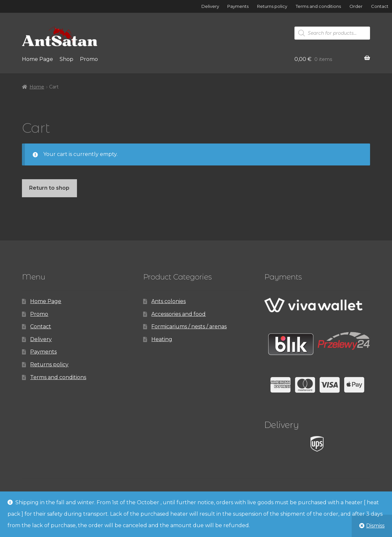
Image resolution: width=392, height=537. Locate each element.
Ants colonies (168, 301)
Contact (380, 6)
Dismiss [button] (375, 526)
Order (356, 6)
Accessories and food (178, 314)
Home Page (37, 59)
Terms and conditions (318, 6)
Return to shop (49, 188)
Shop (66, 59)
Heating (162, 339)
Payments (238, 6)
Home (37, 87)
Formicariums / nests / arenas (189, 326)
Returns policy (272, 6)
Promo (89, 59)
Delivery (210, 6)
